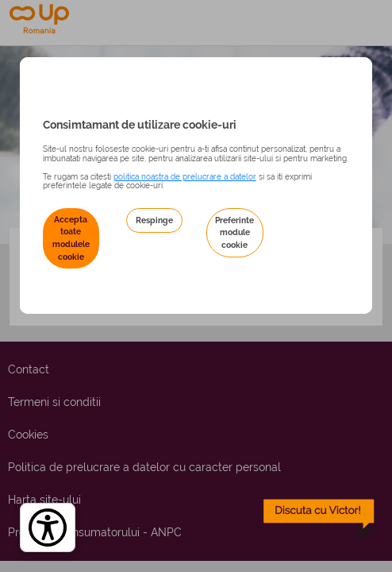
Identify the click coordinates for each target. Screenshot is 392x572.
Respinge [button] (154, 220)
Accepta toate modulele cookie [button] (71, 238)
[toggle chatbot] (319, 519)
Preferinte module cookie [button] (234, 232)
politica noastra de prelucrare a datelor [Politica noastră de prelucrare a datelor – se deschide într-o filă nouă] (185, 176)
